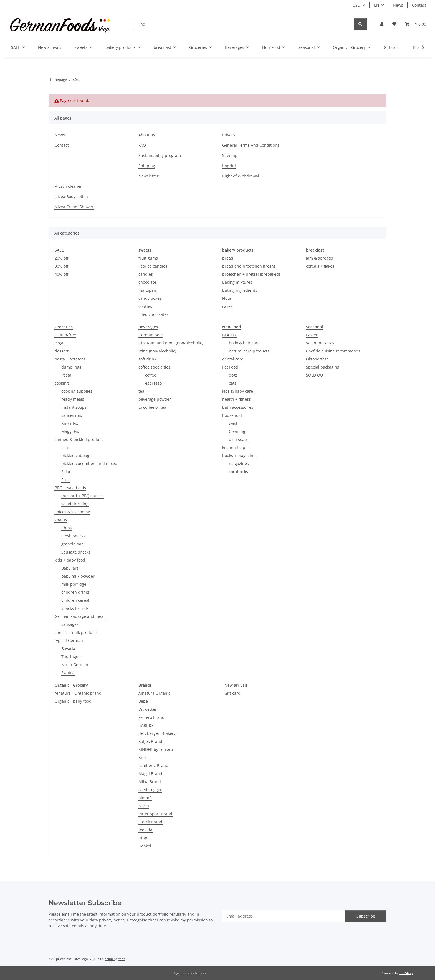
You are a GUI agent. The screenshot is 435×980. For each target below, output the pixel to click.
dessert (62, 351)
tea (141, 391)
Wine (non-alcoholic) (157, 351)
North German (75, 665)
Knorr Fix (70, 423)
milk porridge (74, 584)
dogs (233, 375)
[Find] (244, 24)
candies (146, 274)
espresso (153, 383)
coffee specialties (154, 367)
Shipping (147, 166)
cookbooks (238, 472)
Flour (227, 298)
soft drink (147, 359)
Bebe (143, 701)
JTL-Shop (406, 973)
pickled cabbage (76, 455)
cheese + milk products (76, 632)
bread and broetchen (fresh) (249, 266)
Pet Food (230, 367)
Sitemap (230, 155)
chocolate (147, 282)
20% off (61, 258)
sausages (70, 624)
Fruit (66, 480)
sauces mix (72, 415)
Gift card (232, 693)
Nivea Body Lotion (71, 196)
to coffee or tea (152, 407)
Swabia (68, 673)
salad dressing (75, 504)
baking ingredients (240, 290)
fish (65, 447)
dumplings (71, 367)
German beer (151, 335)
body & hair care (244, 343)
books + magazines (240, 455)
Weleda (145, 830)
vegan (60, 343)
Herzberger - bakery (157, 733)
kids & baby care (238, 391)
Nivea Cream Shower (74, 207)
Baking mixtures (237, 282)
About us (147, 135)
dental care (233, 359)
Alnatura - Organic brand (78, 693)
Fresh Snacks (73, 536)
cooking (62, 383)
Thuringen (71, 657)
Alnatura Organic (154, 693)
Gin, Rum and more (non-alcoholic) (171, 343)
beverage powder (155, 399)
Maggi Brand (150, 774)
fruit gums (148, 258)
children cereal (75, 600)
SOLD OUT (316, 375)
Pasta (66, 375)
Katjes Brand (150, 741)
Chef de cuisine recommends (333, 351)
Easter (312, 335)
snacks (61, 520)
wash (234, 423)
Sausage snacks (76, 552)
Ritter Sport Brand (155, 814)
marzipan (147, 290)
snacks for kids (75, 608)
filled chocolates (153, 314)
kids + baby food (70, 560)
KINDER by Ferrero (156, 749)
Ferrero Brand (151, 717)
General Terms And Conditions (251, 145)
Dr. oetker (148, 709)
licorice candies (153, 266)
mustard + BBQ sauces (82, 496)
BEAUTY (229, 335)
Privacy (229, 135)
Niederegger (150, 790)
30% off (61, 266)
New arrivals (236, 685)
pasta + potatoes (70, 359)
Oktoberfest (317, 359)
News (398, 5)
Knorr (144, 757)
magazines (239, 464)
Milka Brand (150, 782)
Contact (419, 5)
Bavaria (68, 648)
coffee (151, 375)
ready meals (73, 399)
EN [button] (377, 5)
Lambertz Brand (153, 766)
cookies (145, 306)
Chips (67, 528)
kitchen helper (236, 447)
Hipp (143, 838)
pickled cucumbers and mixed (89, 464)
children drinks (75, 592)
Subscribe (366, 916)
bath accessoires (238, 407)
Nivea (144, 806)
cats (233, 383)
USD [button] (356, 5)
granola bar (72, 544)
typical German (69, 640)
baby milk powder (78, 576)
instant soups (74, 407)
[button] (382, 24)
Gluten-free (65, 335)
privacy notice (112, 920)
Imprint (229, 166)
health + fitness (237, 399)
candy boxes (150, 298)
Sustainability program (160, 155)
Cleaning (237, 431)
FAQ (142, 145)
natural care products (249, 351)
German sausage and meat (80, 616)
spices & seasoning (72, 512)
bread (228, 258)
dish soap (238, 439)
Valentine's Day (320, 343)
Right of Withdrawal (241, 176)
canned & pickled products (80, 439)
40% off (61, 274)
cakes (227, 306)
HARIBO (146, 725)
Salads (67, 472)
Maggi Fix (70, 431)
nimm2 (145, 798)
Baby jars (70, 568)
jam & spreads (319, 258)
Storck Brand (150, 822)
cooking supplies (77, 391)
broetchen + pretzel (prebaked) (251, 274)
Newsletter (149, 176)
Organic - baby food (73, 701)
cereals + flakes (320, 266)
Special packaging (323, 367)
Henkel (145, 846)
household (232, 415)
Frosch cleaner (68, 186)
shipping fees (115, 959)
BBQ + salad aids (70, 488)
